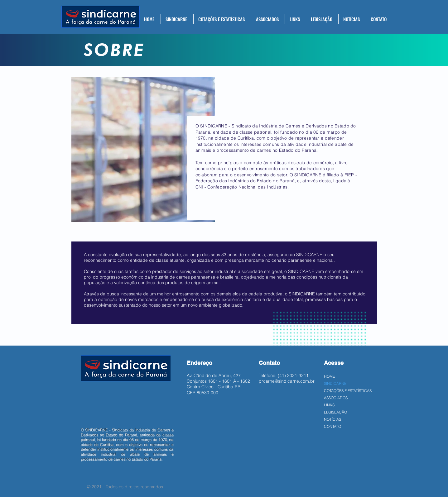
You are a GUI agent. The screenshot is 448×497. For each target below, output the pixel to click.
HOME (329, 376)
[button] (177, 19)
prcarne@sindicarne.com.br (287, 381)
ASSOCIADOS (336, 398)
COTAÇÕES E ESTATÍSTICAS (348, 391)
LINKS (329, 405)
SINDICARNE (335, 383)
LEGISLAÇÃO (335, 412)
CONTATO (332, 426)
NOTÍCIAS (332, 419)
